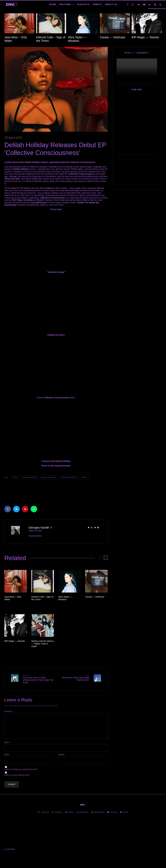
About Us (111, 4)
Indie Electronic (69, 477)
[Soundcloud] (138, 4)
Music (85, 477)
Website (61, 759)
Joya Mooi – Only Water (16, 39)
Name (7, 747)
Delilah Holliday (50, 477)
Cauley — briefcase (113, 37)
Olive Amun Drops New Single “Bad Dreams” (74, 678)
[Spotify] (155, 4)
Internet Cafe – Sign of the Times (51, 39)
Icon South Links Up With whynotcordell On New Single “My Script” (38, 679)
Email (7, 759)
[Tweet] (16, 509)
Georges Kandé (39, 528)
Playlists (83, 4)
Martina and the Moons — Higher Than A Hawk (42, 644)
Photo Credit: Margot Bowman (56, 466)
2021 (16, 477)
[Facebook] (128, 4)
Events (97, 4)
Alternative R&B (30, 477)
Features (65, 4)
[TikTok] (150, 4)
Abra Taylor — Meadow (77, 39)
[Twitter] (70, 817)
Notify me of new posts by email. (17, 780)
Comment (9, 711)
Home (52, 4)
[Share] (8, 509)
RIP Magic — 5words (145, 37)
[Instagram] (133, 4)
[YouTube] (144, 4)
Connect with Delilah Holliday (56, 461)
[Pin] (25, 509)
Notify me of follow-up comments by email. (21, 774)
